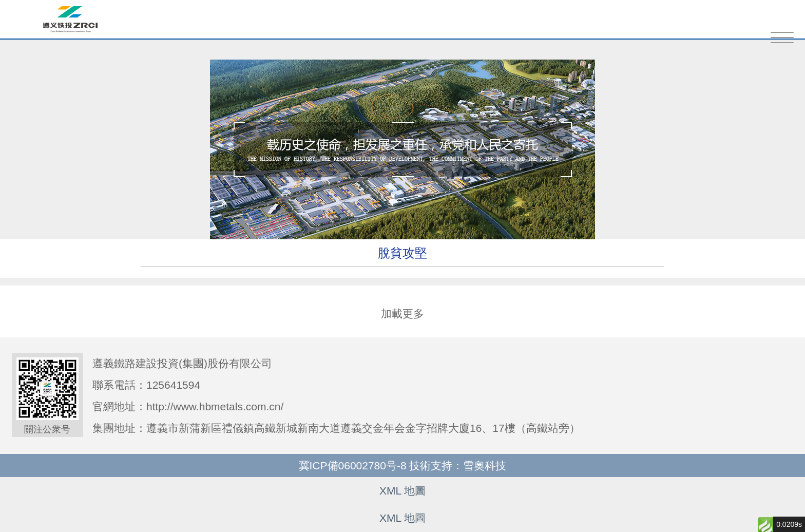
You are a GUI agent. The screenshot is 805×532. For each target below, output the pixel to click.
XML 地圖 (402, 491)
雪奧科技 (485, 465)
